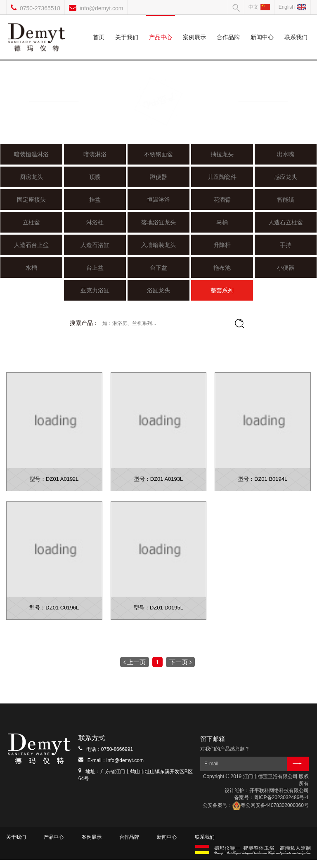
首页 (99, 28)
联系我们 (296, 28)
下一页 (180, 670)
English (292, 7)
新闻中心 (262, 28)
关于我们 (127, 28)
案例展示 (194, 28)
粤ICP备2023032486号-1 (281, 806)
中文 (259, 7)
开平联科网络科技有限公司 (279, 799)
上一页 (135, 670)
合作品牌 (228, 28)
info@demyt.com (101, 8)
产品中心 (160, 28)
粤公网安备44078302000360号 (271, 814)
